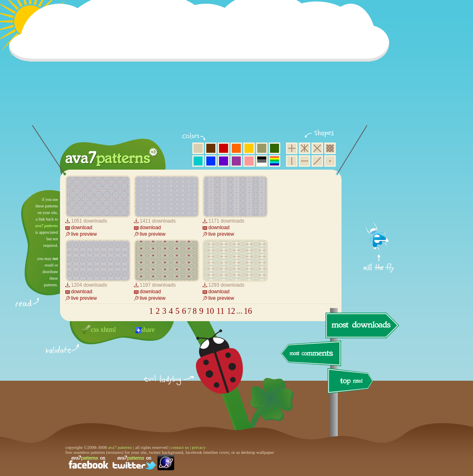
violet (224, 161)
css (95, 330)
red (224, 148)
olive (262, 148)
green (275, 148)
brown (211, 148)
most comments (311, 354)
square (292, 148)
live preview (84, 234)
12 (231, 311)
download (82, 228)
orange (236, 148)
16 (248, 311)
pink (249, 161)
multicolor (275, 161)
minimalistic (330, 161)
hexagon (305, 148)
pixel (330, 148)
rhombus (317, 148)
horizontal (305, 161)
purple (236, 161)
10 (210, 311)
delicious (211, 371)
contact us (180, 447)
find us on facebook (88, 462)
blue (211, 161)
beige (198, 148)
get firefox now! (379, 193)
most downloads (361, 325)
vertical (292, 161)
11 (220, 311)
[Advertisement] (202, 68)
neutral (262, 161)
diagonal (317, 161)
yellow (249, 148)
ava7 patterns (47, 226)
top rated (352, 382)
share (148, 330)
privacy (199, 447)
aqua (198, 161)
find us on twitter (134, 462)
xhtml (108, 330)
